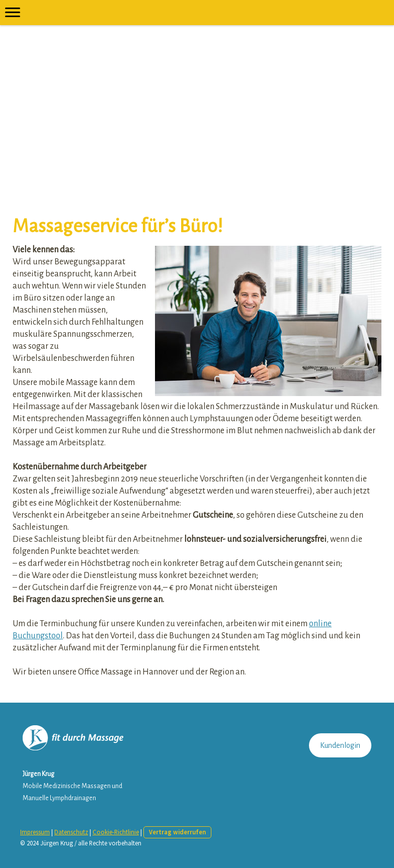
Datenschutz (71, 832)
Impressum (35, 832)
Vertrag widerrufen (177, 832)
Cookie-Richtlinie (116, 832)
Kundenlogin (340, 745)
